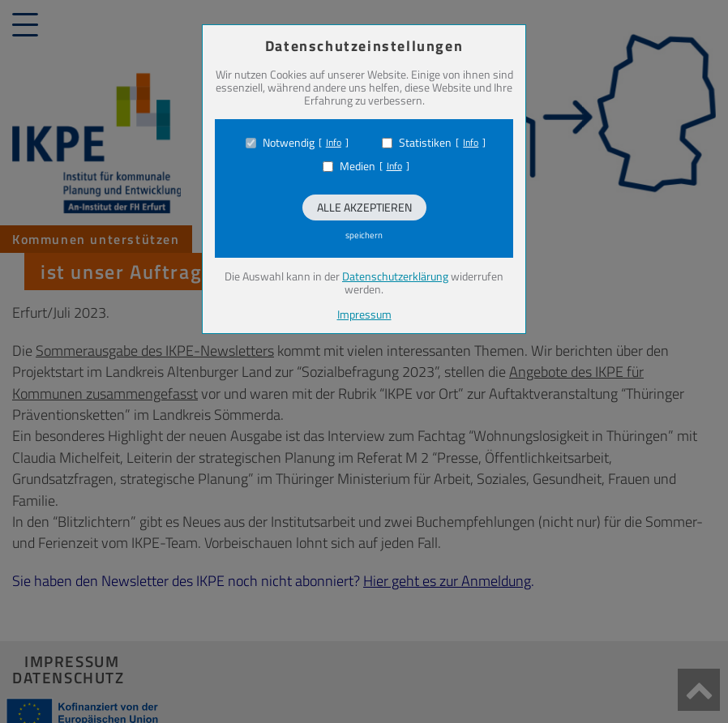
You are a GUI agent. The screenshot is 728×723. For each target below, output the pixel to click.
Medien (358, 166)
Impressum (364, 314)
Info (334, 143)
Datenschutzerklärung (395, 276)
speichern (364, 235)
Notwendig (289, 143)
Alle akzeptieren (364, 207)
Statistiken (425, 143)
